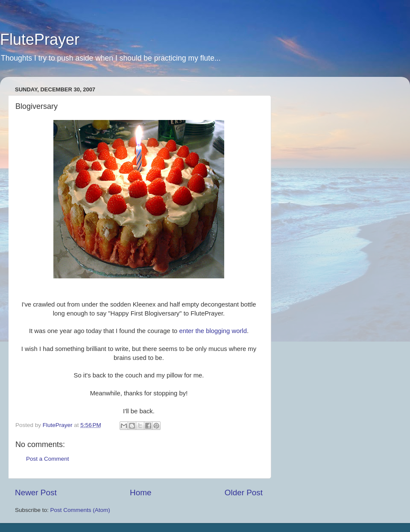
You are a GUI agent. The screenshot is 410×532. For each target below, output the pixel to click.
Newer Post (36, 493)
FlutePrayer (40, 39)
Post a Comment (48, 459)
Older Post (244, 493)
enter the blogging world (213, 331)
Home (141, 493)
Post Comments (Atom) (80, 510)
